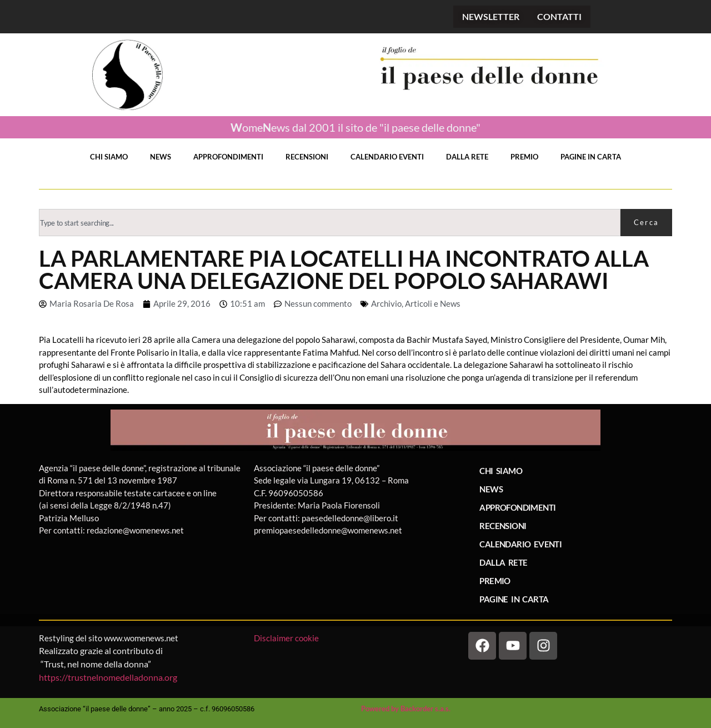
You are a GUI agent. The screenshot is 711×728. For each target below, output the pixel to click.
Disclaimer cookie (287, 638)
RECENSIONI (307, 157)
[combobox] (330, 223)
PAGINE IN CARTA (591, 157)
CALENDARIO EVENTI (387, 157)
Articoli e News (433, 303)
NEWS (161, 157)
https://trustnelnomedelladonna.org (108, 677)
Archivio (386, 303)
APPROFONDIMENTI (228, 157)
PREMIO (524, 157)
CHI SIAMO (109, 157)
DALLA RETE (467, 157)
